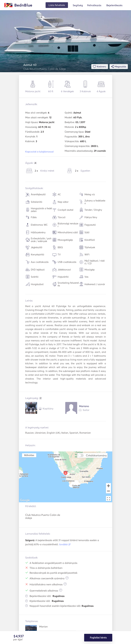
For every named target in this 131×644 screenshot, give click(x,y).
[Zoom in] (108, 486)
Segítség (78, 5)
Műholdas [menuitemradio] (29, 455)
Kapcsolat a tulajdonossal (39, 152)
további (65, 544)
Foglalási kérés (98, 638)
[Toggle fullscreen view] (108, 499)
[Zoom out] (108, 491)
